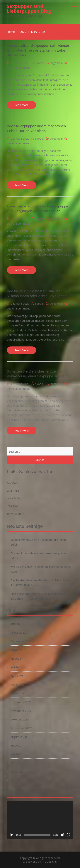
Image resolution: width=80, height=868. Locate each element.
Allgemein (57, 63)
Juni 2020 (16, 754)
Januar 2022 (18, 632)
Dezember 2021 (21, 641)
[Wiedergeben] (12, 835)
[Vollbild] (68, 835)
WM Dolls (13, 491)
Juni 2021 (16, 667)
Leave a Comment (18, 68)
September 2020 (21, 728)
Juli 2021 (16, 659)
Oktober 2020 (20, 719)
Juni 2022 (16, 624)
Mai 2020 (16, 763)
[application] (40, 820)
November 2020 (21, 711)
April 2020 (17, 771)
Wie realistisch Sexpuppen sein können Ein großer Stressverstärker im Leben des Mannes (38, 50)
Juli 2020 (16, 745)
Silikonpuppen (15, 513)
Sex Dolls (13, 483)
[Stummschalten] (62, 835)
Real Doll (12, 506)
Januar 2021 (18, 693)
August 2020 (19, 737)
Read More (22, 105)
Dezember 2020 (21, 702)
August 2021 (19, 650)
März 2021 (17, 685)
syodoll (40, 63)
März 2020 (17, 780)
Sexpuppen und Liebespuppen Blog (29, 9)
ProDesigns (49, 862)
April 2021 (17, 676)
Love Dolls (13, 498)
